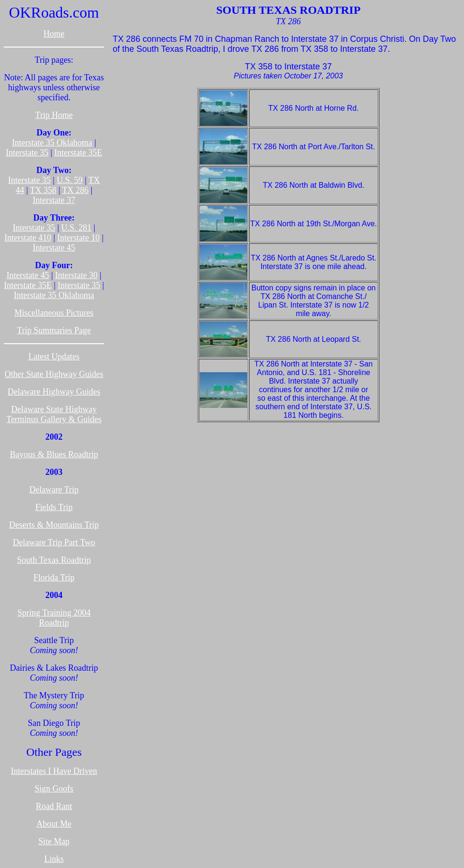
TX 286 (76, 190)
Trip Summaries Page (54, 330)
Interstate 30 (76, 275)
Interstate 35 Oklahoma (52, 143)
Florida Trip (54, 578)
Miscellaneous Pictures (54, 313)
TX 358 (43, 190)
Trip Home (54, 115)
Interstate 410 (28, 238)
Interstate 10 (78, 238)
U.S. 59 (70, 180)
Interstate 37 (54, 200)
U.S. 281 (77, 228)
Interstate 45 (54, 248)
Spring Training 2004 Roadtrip (54, 618)
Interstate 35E (78, 153)
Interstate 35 (27, 153)
